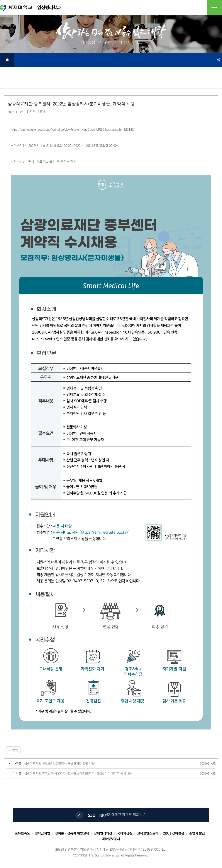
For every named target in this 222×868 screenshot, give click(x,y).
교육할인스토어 (148, 833)
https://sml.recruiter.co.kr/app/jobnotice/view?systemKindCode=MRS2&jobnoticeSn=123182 (72, 129)
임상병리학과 (30, 8)
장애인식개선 (103, 833)
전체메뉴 (214, 8)
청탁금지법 (42, 833)
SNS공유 (219, 60)
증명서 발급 (197, 833)
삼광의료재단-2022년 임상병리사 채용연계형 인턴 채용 (103, 764)
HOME (7, 60)
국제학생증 (125, 833)
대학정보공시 (111, 839)
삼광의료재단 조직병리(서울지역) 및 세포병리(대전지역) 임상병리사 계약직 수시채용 (103, 774)
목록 (14, 750)
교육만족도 (22, 833)
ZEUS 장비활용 (174, 833)
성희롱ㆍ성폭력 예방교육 (72, 833)
